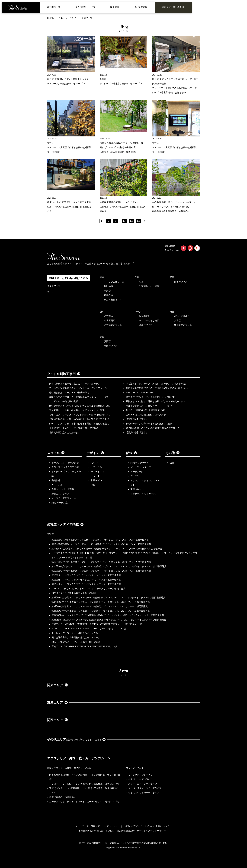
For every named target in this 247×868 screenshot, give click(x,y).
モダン (94, 463)
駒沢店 (107, 291)
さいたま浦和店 (182, 316)
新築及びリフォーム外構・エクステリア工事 (69, 768)
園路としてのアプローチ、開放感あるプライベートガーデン (79, 397)
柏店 (141, 282)
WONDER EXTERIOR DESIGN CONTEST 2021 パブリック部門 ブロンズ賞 (89, 629)
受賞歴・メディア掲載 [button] (65, 524)
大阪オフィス (111, 346)
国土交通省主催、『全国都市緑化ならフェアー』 (76, 638)
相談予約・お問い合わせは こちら (69, 278)
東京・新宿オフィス (114, 300)
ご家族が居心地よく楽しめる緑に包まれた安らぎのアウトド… (80, 419)
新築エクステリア (60, 494)
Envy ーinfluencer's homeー (139, 393)
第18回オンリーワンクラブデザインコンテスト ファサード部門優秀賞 (86, 584)
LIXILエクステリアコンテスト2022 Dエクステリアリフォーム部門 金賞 (88, 589)
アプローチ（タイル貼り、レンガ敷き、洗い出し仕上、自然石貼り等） (85, 784)
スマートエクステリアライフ (143, 784)
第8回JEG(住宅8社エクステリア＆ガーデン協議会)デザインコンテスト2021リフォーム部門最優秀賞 (101, 611)
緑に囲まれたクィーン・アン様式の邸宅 (69, 393)
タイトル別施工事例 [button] (64, 374)
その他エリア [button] (76, 739)
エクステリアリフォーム (64, 498)
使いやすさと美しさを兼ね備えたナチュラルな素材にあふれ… (80, 406)
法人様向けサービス (85, 7)
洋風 (93, 485)
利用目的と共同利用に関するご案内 (96, 831)
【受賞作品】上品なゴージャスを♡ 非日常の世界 (75, 428)
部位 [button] (132, 453)
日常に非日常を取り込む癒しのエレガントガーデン (75, 384)
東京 (102, 277)
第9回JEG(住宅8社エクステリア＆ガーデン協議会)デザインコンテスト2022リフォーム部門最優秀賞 (101, 602)
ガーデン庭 (57, 485)
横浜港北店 (145, 316)
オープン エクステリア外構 (65, 463)
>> (146, 221)
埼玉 (172, 312)
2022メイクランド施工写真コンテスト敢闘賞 (74, 593)
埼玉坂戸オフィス (183, 325)
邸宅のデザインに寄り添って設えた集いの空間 (149, 424)
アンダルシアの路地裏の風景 (64, 401)
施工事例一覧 (54, 7)
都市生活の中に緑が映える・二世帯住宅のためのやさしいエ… (157, 388)
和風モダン (96, 480)
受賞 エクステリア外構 (63, 489)
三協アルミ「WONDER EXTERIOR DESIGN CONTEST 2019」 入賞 (84, 646)
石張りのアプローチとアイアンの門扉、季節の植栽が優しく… (80, 415)
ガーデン (135, 476)
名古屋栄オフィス (113, 325)
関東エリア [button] (57, 685)
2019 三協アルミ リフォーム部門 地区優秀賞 (76, 642)
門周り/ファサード (140, 463)
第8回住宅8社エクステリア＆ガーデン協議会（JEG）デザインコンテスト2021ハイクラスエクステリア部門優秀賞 (108, 615)
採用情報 (115, 7)
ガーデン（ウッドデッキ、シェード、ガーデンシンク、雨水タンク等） (85, 802)
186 (139, 221)
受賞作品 (56, 480)
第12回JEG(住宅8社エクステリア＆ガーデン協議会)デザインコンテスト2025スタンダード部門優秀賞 (101, 544)
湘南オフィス (146, 325)
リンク (50, 292)
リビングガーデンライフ (140, 775)
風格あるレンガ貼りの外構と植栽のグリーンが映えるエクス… (157, 401)
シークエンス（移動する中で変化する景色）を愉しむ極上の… (80, 424)
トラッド (95, 476)
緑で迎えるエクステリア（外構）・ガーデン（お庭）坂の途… (157, 384)
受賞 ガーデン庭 (60, 503)
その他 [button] (172, 453)
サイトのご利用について (157, 826)
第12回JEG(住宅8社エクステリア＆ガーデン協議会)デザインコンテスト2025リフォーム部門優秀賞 (100, 540)
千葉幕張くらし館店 (149, 286)
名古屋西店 (110, 321)
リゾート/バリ (98, 472)
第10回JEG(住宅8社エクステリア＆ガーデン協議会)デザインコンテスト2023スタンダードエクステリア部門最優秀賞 (109, 566)
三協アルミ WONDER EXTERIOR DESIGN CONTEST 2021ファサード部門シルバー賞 (97, 624)
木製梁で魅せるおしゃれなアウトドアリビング (149, 406)
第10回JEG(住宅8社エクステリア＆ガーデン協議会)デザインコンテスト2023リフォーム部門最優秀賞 (101, 562)
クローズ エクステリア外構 (65, 467)
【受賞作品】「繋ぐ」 (137, 419)
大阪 (102, 337)
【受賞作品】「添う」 (137, 433)
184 (125, 221)
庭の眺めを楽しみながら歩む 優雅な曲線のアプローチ (153, 428)
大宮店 (177, 321)
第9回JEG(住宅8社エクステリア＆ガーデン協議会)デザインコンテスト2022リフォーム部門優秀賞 (100, 606)
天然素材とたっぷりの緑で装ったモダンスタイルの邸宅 (77, 410)
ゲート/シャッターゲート (143, 467)
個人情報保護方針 (126, 831)
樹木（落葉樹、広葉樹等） (63, 797)
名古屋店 (109, 316)
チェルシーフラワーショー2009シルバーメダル (75, 633)
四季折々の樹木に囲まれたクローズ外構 (146, 415)
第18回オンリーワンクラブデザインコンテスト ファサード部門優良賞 (86, 575)
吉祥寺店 (109, 295)
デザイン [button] (95, 453)
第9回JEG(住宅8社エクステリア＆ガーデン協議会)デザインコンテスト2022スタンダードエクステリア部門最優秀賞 (108, 598)
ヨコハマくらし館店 (149, 321)
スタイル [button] (56, 453)
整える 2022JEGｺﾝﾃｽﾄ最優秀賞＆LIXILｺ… (147, 410)
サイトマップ (54, 286)
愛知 (102, 312)
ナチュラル (96, 467)
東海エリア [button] (57, 703)
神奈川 (138, 312)
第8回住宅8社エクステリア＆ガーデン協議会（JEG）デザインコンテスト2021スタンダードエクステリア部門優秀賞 (109, 620)
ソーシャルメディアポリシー (151, 831)
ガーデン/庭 (136, 472)
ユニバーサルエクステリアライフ (145, 788)
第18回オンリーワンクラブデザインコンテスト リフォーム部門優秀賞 (86, 580)
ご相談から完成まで (132, 826)
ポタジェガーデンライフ (140, 779)
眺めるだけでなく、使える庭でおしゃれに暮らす (150, 397)
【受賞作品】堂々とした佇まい (65, 433)
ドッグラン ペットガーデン (144, 494)
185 (132, 221)
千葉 (137, 277)
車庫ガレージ (137, 489)
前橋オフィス (181, 282)
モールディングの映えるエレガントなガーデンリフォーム (78, 388)
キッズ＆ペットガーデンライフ (144, 793)
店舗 (172, 463)
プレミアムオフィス (114, 282)
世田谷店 (109, 286)
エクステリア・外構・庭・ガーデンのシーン (79, 758)
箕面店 (107, 342)
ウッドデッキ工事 (135, 768)
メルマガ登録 (141, 7)
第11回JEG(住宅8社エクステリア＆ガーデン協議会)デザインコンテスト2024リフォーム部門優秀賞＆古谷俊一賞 (107, 549)
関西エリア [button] (57, 720)
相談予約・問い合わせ (173, 7)
